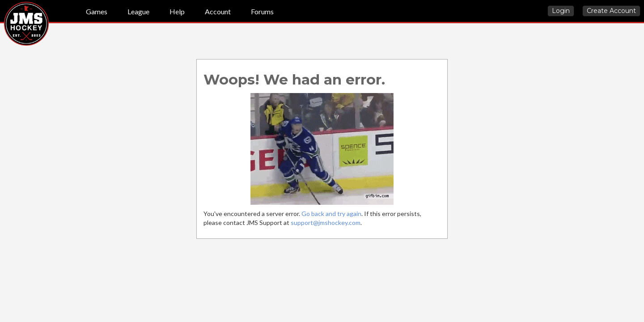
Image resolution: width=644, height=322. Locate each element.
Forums (262, 11)
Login (561, 11)
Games (97, 11)
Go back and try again (331, 214)
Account (218, 11)
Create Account (611, 11)
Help (177, 11)
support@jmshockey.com (326, 222)
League (138, 11)
